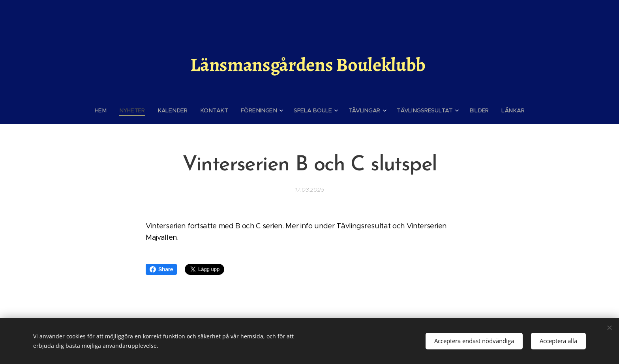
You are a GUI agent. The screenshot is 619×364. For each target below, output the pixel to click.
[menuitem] (106, 110)
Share (161, 269)
